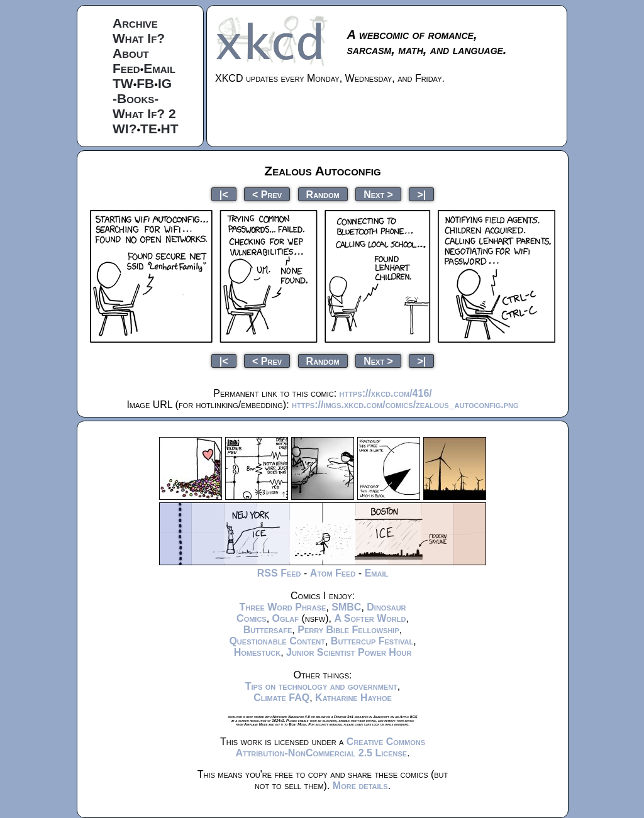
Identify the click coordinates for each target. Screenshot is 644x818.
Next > (378, 194)
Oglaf (286, 618)
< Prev (267, 194)
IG (165, 83)
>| (421, 194)
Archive (135, 23)
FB (145, 83)
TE (149, 129)
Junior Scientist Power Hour (349, 652)
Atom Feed (333, 573)
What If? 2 (144, 113)
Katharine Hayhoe (353, 698)
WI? (125, 129)
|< (224, 194)
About (131, 53)
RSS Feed (279, 573)
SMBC (346, 607)
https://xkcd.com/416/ (386, 393)
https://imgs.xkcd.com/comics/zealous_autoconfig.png (405, 405)
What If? (139, 38)
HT (170, 129)
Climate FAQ (281, 698)
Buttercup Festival (372, 641)
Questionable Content (277, 641)
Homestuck (258, 652)
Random (323, 194)
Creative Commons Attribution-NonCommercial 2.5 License (330, 747)
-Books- (136, 98)
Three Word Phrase (282, 607)
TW (123, 83)
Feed (126, 68)
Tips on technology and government (321, 686)
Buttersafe (268, 630)
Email (159, 68)
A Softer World (370, 618)
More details (360, 786)
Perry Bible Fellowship (348, 630)
